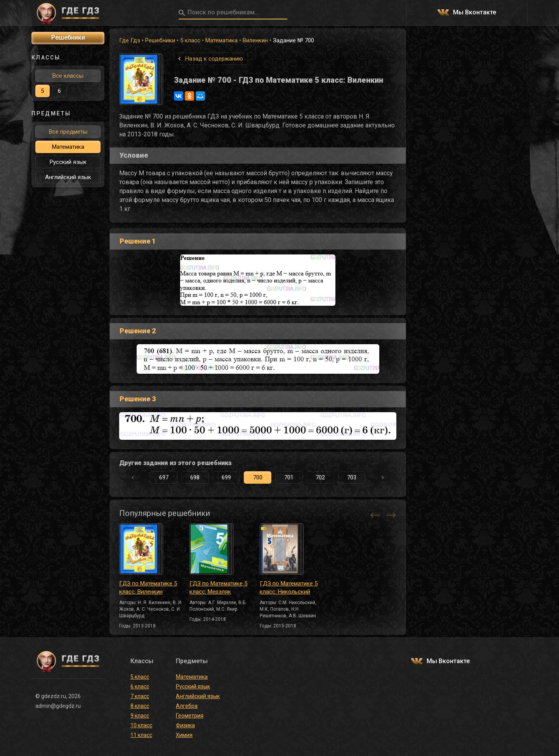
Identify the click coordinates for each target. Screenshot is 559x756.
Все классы (68, 76)
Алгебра (187, 706)
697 (164, 477)
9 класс (140, 716)
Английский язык (68, 177)
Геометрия (190, 716)
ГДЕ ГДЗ (68, 13)
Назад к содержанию (214, 59)
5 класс (190, 40)
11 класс (141, 735)
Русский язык (68, 162)
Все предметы (68, 132)
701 (289, 477)
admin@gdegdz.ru (58, 706)
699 (226, 477)
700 (258, 477)
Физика (185, 725)
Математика (221, 40)
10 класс (141, 725)
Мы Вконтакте (475, 13)
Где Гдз (130, 40)
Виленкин (255, 40)
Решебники (160, 40)
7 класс (140, 696)
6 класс (140, 686)
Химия (184, 735)
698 (195, 477)
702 (320, 477)
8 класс (140, 706)
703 (352, 477)
